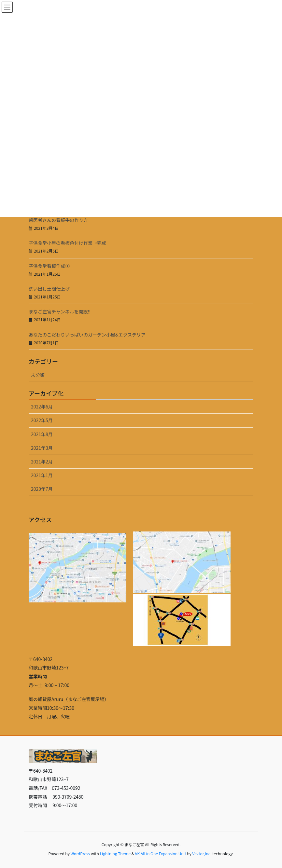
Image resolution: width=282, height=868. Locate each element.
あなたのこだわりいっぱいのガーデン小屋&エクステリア (87, 335)
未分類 (38, 375)
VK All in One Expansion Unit (161, 854)
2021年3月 (42, 448)
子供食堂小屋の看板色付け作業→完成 (67, 243)
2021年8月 (42, 434)
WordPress (80, 854)
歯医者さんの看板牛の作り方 (58, 220)
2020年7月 (42, 489)
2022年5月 (42, 420)
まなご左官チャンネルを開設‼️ (60, 311)
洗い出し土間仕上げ (49, 289)
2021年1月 (42, 475)
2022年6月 (42, 406)
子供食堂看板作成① (49, 266)
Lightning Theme (115, 854)
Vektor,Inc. (202, 854)
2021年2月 (42, 462)
